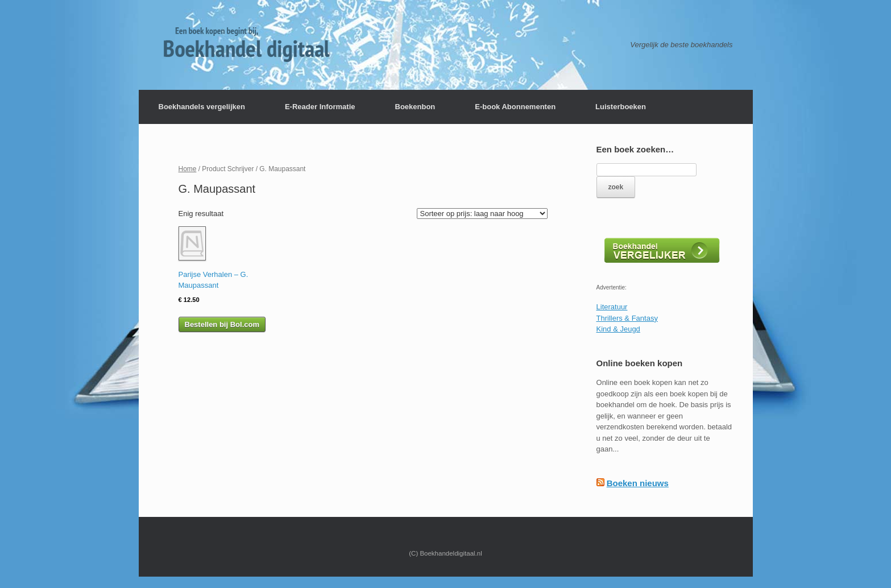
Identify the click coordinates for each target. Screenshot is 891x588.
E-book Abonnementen (515, 107)
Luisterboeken (621, 107)
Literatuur (612, 307)
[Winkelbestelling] (482, 214)
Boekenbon (415, 107)
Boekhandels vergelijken (202, 107)
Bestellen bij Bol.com (222, 324)
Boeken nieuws (638, 483)
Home (188, 169)
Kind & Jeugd (618, 329)
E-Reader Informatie (320, 107)
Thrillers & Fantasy (627, 318)
